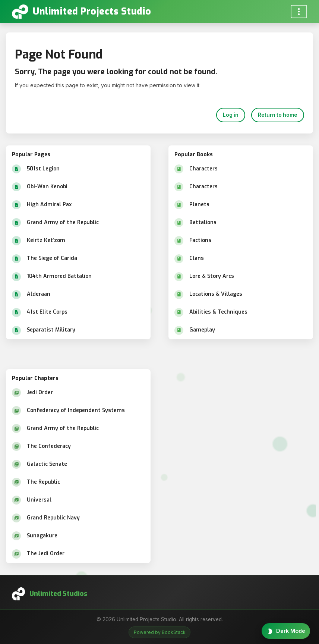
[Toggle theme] (286, 631)
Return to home (278, 115)
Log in (231, 115)
